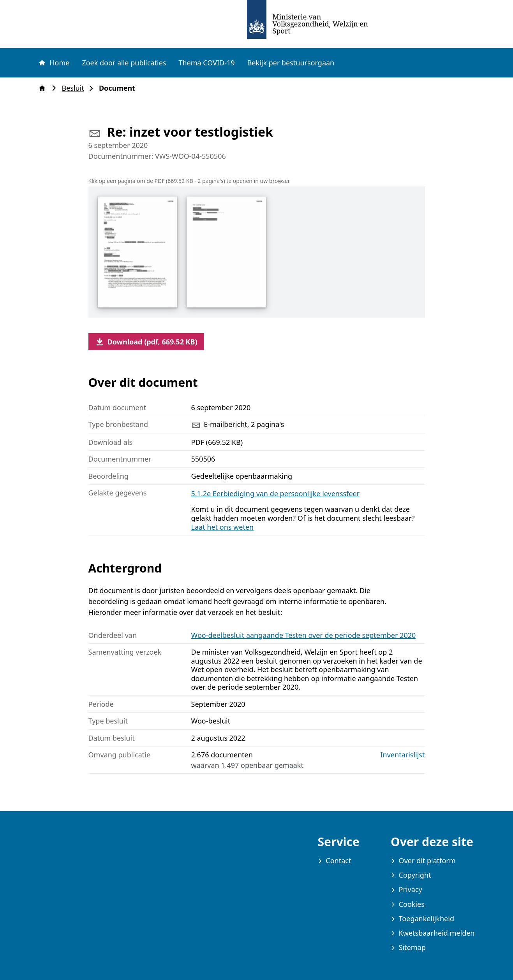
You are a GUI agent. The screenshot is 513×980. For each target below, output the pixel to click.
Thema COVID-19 (206, 63)
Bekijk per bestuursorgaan (291, 63)
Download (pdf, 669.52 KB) (146, 342)
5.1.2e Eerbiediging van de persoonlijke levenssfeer (276, 494)
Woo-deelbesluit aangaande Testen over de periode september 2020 (304, 635)
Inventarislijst (403, 755)
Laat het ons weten (223, 527)
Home (54, 63)
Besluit (75, 88)
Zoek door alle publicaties (124, 63)
